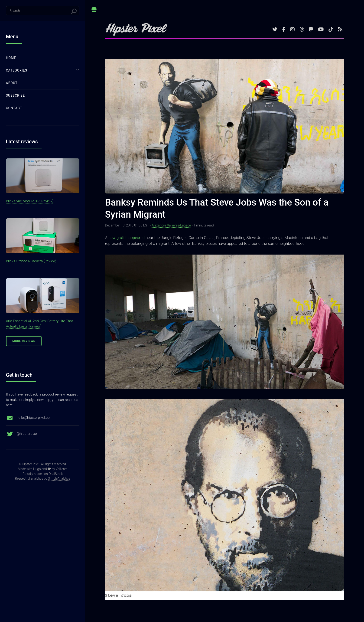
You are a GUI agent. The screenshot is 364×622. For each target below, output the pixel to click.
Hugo (37, 469)
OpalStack (56, 474)
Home (11, 58)
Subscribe (16, 95)
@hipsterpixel (27, 434)
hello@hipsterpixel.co (33, 418)
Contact (14, 108)
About (12, 83)
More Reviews (24, 341)
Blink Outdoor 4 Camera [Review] (31, 261)
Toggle (94, 11)
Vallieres (62, 469)
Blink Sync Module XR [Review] (30, 201)
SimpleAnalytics (59, 478)
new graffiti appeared (127, 238)
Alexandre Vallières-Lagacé (171, 225)
